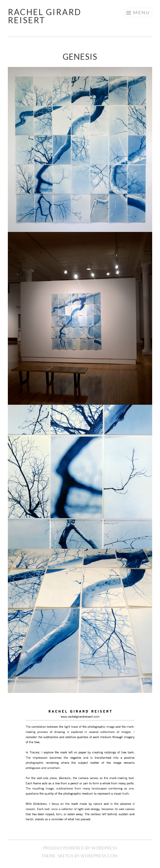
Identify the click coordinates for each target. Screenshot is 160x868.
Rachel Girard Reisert (45, 16)
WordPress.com (99, 856)
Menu (141, 12)
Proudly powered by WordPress (80, 848)
